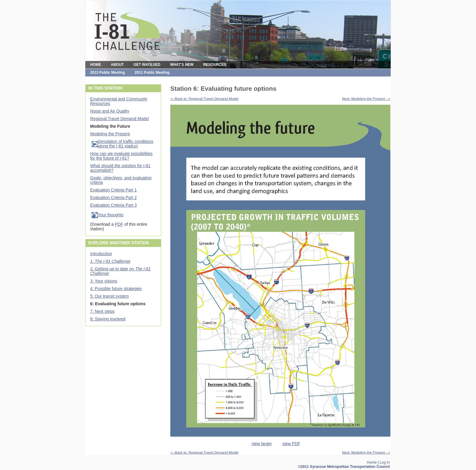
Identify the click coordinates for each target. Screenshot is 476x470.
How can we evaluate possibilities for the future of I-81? (121, 156)
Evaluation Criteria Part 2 (113, 198)
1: (110, 261)
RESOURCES (215, 65)
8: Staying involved (108, 319)
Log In (385, 462)
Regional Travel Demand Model (119, 119)
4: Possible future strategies (116, 289)
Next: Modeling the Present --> (366, 98)
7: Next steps (102, 311)
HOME (96, 65)
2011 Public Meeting (152, 73)
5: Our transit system (109, 296)
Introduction (101, 254)
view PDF (291, 444)
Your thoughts (111, 215)
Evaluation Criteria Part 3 (113, 205)
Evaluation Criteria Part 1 (113, 190)
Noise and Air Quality (110, 111)
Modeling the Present (110, 134)
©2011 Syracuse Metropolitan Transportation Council (344, 467)
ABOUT (117, 65)
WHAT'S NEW (182, 65)
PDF (119, 224)
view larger (262, 444)
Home (372, 462)
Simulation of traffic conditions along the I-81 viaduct (126, 144)
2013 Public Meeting (108, 73)
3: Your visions (104, 281)
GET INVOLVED (147, 65)
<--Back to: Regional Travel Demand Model (204, 98)
